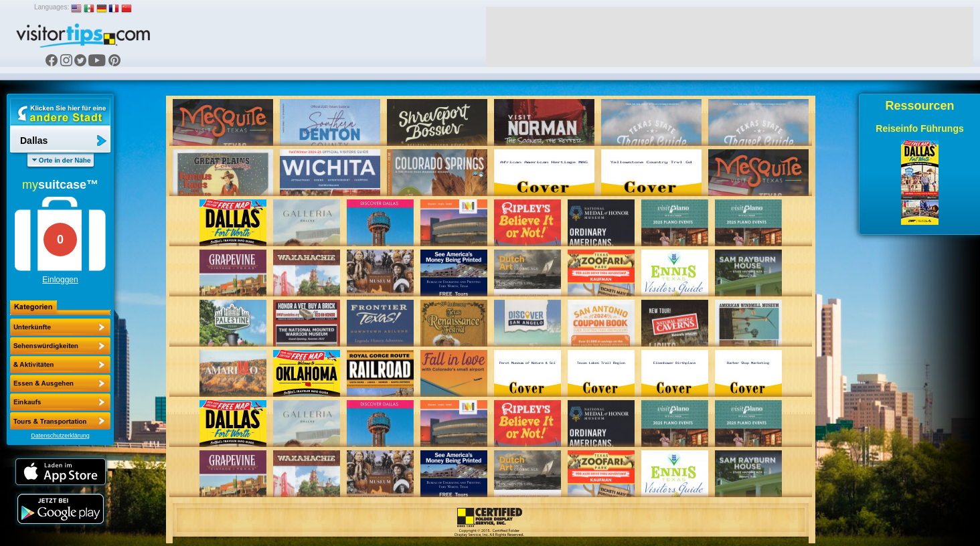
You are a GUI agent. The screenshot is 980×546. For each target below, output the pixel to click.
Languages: (52, 7)
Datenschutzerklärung (60, 436)
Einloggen (60, 280)
